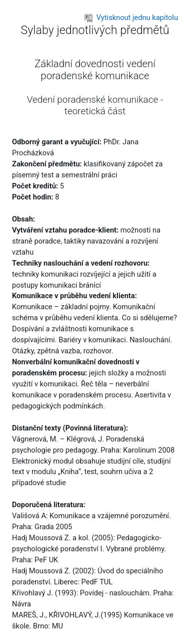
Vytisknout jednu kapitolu (131, 18)
